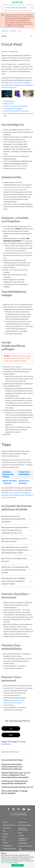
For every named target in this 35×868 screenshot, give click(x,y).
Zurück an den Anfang (10, 752)
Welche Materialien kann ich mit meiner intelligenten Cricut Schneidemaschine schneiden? (16, 775)
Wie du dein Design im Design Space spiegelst (15, 792)
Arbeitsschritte (8, 104)
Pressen (5, 837)
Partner (5, 822)
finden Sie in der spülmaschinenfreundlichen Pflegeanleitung (14, 703)
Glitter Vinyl (8, 83)
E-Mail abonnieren (19, 814)
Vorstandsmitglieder (25, 825)
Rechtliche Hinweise (9, 825)
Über (4, 831)
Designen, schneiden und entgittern (16, 106)
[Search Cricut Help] (18, 8)
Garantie (21, 836)
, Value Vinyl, (17, 83)
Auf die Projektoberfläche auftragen (16, 111)
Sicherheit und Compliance (23, 839)
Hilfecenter (5, 31)
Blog (4, 840)
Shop (20, 833)
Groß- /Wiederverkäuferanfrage (26, 850)
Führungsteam (23, 822)
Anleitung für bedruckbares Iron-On (17, 787)
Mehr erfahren (22, 166)
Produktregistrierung (9, 849)
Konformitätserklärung (25, 846)
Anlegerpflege (7, 846)
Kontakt (5, 834)
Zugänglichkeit (23, 843)
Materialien (13, 31)
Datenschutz (7, 828)
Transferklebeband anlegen (13, 109)
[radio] (11, 729)
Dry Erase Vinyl (11, 87)
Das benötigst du (9, 101)
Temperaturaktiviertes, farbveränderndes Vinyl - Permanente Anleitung (13, 767)
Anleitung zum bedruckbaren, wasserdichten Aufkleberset (15, 782)
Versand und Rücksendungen (23, 829)
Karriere (5, 843)
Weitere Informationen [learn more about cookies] (7, 863)
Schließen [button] (17, 865)
